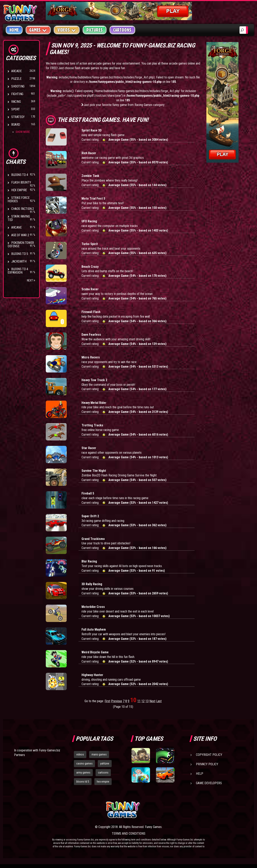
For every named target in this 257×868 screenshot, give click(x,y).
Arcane (16, 227)
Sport (16, 109)
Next (31, 280)
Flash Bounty (21, 182)
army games (83, 773)
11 (139, 701)
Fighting (17, 94)
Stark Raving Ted (19, 218)
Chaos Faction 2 (23, 209)
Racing (16, 102)
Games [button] (38, 30)
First (107, 701)
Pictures (94, 30)
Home (14, 30)
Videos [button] (67, 30)
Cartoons (122, 30)
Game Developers (209, 783)
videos (80, 754)
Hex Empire (19, 190)
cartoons (103, 773)
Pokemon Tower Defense (21, 244)
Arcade (16, 71)
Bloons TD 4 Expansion (18, 271)
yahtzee (105, 763)
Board (16, 125)
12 (143, 701)
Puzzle (16, 79)
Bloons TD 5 (20, 254)
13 (147, 701)
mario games (99, 754)
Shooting (18, 86)
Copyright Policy (209, 755)
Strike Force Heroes (18, 199)
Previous (117, 701)
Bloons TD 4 (20, 175)
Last (159, 701)
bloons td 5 (83, 782)
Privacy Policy (207, 764)
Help (200, 774)
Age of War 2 (20, 235)
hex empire (103, 782)
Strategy (18, 117)
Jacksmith (19, 261)
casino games (84, 763)
